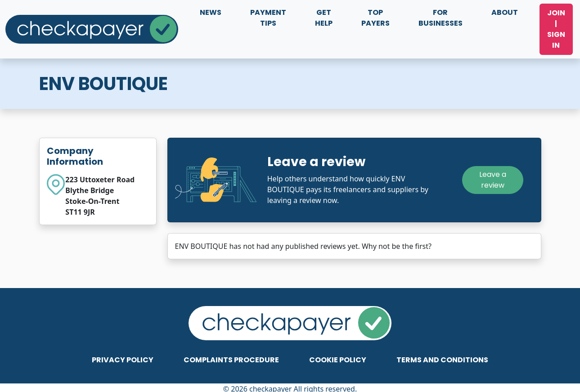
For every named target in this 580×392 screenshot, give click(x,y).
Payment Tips (268, 18)
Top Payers (375, 18)
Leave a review (493, 180)
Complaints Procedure (231, 360)
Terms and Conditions (442, 360)
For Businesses (441, 18)
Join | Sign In (556, 29)
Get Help (324, 18)
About (505, 12)
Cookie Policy (338, 360)
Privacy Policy (123, 360)
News (211, 12)
